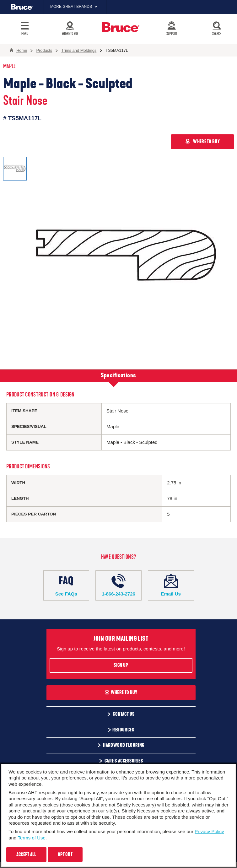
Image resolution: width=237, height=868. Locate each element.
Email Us (171, 585)
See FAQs (66, 585)
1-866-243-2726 (119, 585)
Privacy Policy (209, 831)
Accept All (26, 855)
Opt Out (65, 855)
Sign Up (121, 665)
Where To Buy (121, 693)
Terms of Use (31, 838)
